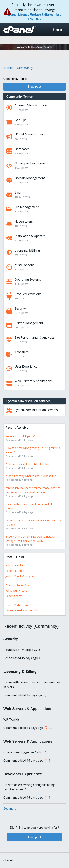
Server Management (29, 323)
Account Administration (31, 105)
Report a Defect (15, 571)
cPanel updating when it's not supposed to (31, 476)
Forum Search (14, 596)
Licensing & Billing (27, 250)
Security (20, 308)
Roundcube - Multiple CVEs (21, 436)
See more (10, 809)
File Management (27, 207)
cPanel (8, 68)
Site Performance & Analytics (34, 337)
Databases (22, 149)
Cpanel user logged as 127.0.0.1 (25, 752)
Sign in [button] (57, 30)
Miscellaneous (25, 265)
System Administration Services (36, 410)
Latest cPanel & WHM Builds (23, 610)
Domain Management (30, 178)
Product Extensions (28, 294)
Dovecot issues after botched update (28, 464)
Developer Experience (30, 163)
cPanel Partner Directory (20, 605)
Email (18, 192)
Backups (21, 120)
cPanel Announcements (31, 134)
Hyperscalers (24, 221)
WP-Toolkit (11, 719)
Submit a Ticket (15, 565)
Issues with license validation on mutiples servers (32, 685)
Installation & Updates (30, 236)
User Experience (26, 366)
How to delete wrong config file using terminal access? (29, 787)
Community (25, 68)
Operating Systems (28, 279)
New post (35, 86)
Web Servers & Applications (34, 381)
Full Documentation (17, 591)
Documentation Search (19, 585)
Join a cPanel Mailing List (20, 576)
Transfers (22, 352)
